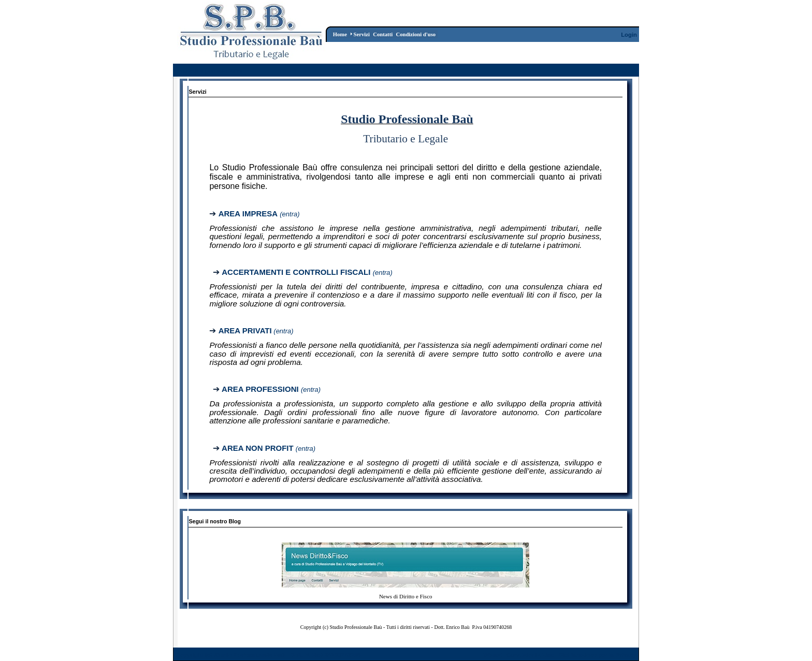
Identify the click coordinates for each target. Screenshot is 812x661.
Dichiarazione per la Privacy (598, 655)
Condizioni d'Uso (530, 655)
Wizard (493, 655)
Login (629, 35)
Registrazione (618, 71)
